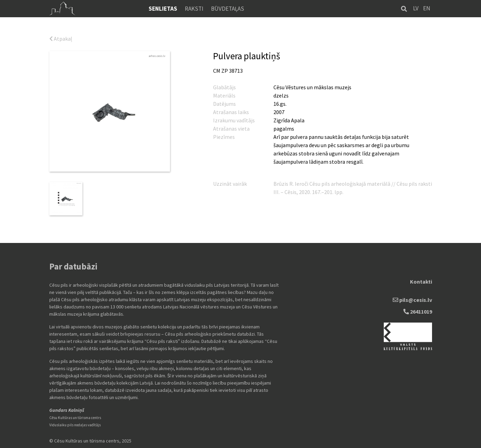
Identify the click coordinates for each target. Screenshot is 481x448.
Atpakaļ (61, 39)
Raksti (194, 9)
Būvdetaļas (228, 9)
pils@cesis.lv (412, 300)
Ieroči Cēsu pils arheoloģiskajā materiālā (343, 184)
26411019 (418, 312)
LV (416, 8)
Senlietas (163, 9)
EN (427, 8)
